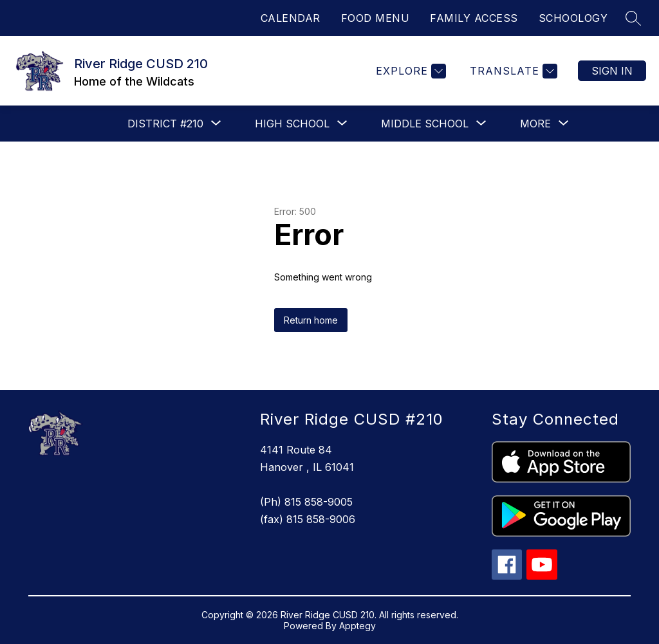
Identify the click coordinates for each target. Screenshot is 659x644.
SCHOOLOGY (573, 18)
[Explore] (409, 71)
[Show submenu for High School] (292, 124)
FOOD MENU (376, 18)
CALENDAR (291, 18)
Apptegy (357, 626)
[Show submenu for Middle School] (425, 124)
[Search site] (633, 18)
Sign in (612, 71)
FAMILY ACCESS (474, 18)
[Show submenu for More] (535, 124)
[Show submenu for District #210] (165, 124)
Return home (311, 320)
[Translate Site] (512, 71)
